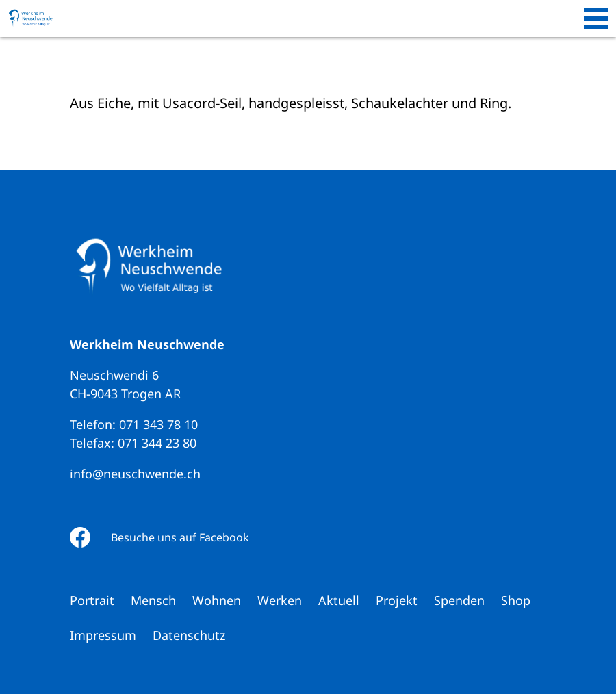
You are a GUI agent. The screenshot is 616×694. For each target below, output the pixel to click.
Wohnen (217, 600)
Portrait (92, 600)
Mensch (153, 600)
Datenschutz (189, 635)
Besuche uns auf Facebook (180, 537)
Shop (516, 600)
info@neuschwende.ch (135, 474)
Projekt (397, 600)
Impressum (103, 635)
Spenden (459, 600)
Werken (280, 600)
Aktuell (339, 600)
